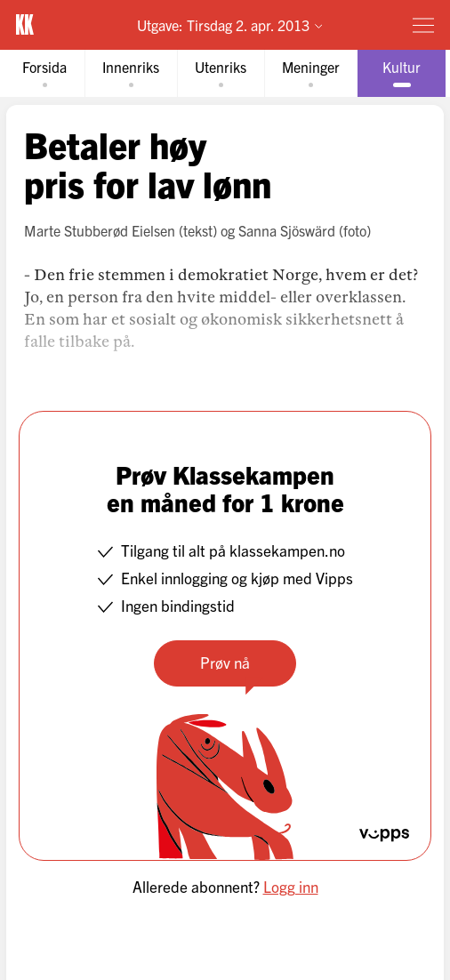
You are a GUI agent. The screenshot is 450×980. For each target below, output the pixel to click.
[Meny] (423, 25)
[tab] (44, 73)
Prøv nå (225, 662)
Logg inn (291, 886)
